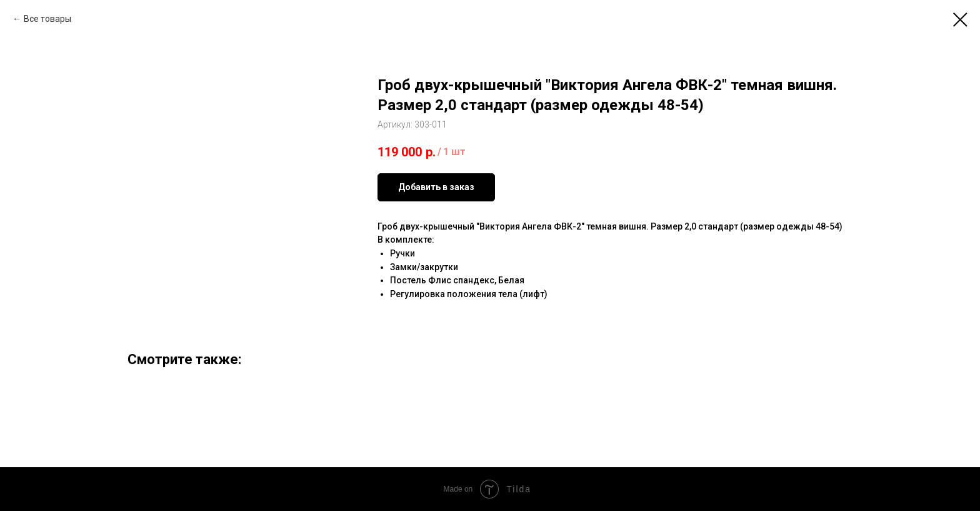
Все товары (47, 19)
